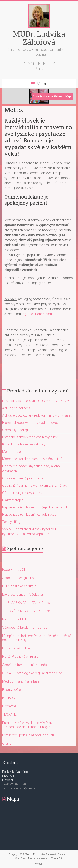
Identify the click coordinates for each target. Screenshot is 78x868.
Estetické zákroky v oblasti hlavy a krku (31, 437)
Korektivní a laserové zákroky (24, 444)
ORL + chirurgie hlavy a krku (22, 493)
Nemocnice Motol (15, 619)
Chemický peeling (15, 430)
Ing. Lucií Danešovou (37, 314)
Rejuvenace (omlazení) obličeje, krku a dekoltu (36, 507)
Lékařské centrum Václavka (23, 594)
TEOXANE (9, 715)
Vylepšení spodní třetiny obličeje (52, 96)
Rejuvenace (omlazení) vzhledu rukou (29, 515)
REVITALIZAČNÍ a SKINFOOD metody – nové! (36, 401)
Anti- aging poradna (16, 408)
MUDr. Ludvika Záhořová (39, 38)
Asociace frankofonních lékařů (25, 665)
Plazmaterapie (13, 500)
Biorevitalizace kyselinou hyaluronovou (30, 423)
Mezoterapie (12, 452)
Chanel (7, 743)
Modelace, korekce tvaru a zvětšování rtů (32, 459)
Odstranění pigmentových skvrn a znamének (34, 486)
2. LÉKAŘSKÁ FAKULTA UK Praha (26, 611)
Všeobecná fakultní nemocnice (25, 628)
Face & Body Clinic (16, 570)
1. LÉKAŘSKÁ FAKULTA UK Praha (26, 603)
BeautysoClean (13, 690)
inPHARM (9, 698)
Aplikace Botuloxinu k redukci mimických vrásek (37, 415)
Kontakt (39, 864)
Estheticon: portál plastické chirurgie (28, 735)
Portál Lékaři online (16, 648)
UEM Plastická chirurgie (19, 586)
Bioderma (9, 706)
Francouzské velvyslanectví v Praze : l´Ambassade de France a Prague (30, 725)
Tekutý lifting (11, 522)
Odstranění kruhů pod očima (23, 478)
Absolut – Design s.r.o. (19, 578)
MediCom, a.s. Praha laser (21, 681)
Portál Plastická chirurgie (20, 657)
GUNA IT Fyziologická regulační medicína (32, 673)
